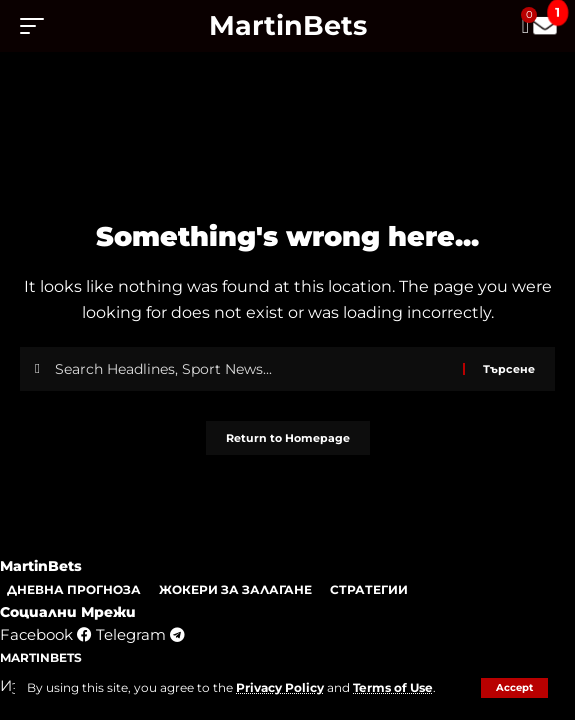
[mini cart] (527, 26)
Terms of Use (393, 687)
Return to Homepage (288, 438)
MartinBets (288, 25)
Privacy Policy (280, 687)
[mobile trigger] (37, 26)
